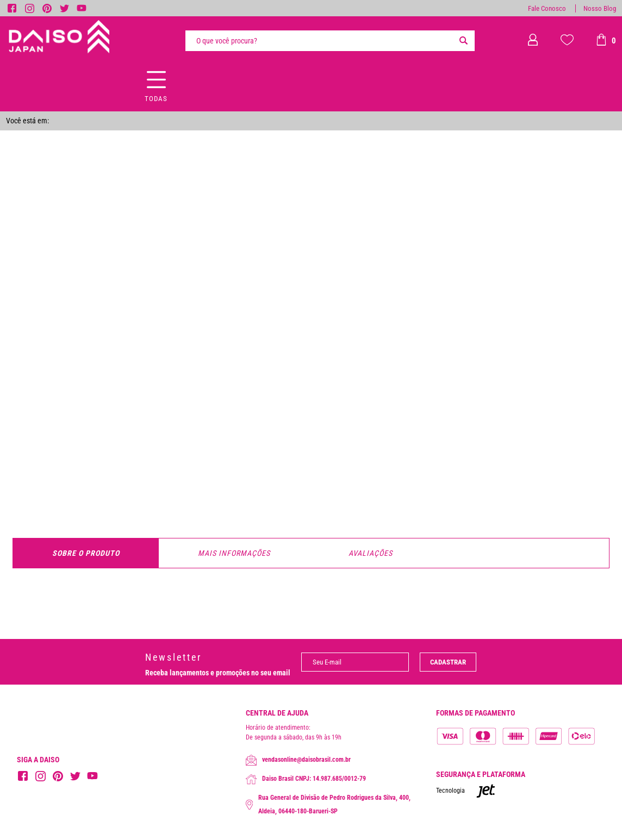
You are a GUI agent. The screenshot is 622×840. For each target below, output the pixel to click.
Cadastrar (448, 662)
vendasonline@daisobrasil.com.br (298, 760)
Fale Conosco (547, 8)
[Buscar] (464, 41)
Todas (156, 99)
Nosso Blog (600, 8)
